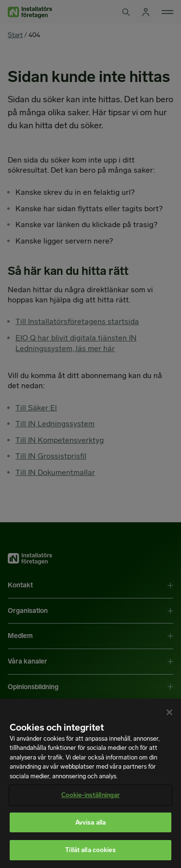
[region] (90, 783)
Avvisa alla (90, 822)
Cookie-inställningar (91, 795)
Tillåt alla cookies (90, 850)
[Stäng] (169, 712)
